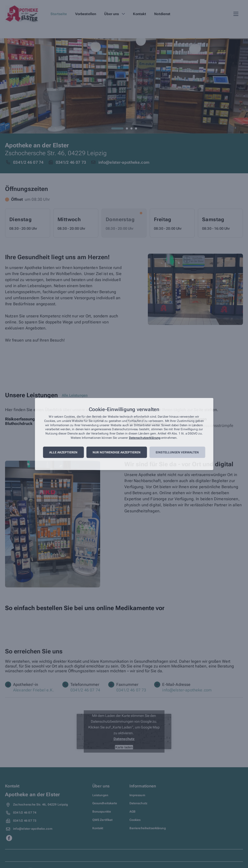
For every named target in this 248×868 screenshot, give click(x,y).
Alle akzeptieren (63, 452)
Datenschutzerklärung (145, 438)
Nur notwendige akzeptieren (117, 452)
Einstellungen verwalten (177, 452)
